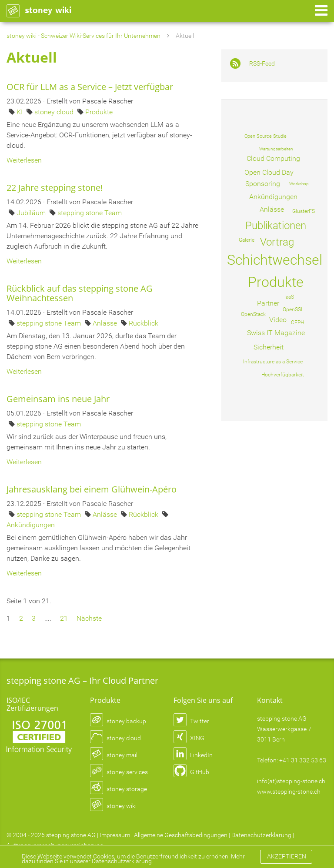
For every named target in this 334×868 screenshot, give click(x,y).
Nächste (89, 618)
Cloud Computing (273, 158)
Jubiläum (32, 213)
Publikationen (276, 226)
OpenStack (253, 314)
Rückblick (144, 323)
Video (278, 320)
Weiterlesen (24, 160)
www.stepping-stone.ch (289, 792)
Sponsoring (263, 184)
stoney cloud (55, 112)
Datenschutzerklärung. (122, 861)
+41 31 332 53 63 (303, 760)
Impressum (115, 835)
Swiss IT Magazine (276, 333)
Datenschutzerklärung (261, 835)
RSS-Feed (262, 63)
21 (64, 618)
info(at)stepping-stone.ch (291, 781)
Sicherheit (269, 347)
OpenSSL (293, 309)
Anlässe (106, 323)
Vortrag (277, 242)
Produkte (99, 112)
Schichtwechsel (275, 260)
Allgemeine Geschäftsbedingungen (181, 835)
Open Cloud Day (269, 172)
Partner (268, 303)
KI (20, 112)
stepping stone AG (71, 835)
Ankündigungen (31, 525)
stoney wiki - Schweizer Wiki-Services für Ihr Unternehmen (83, 36)
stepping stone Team (90, 213)
